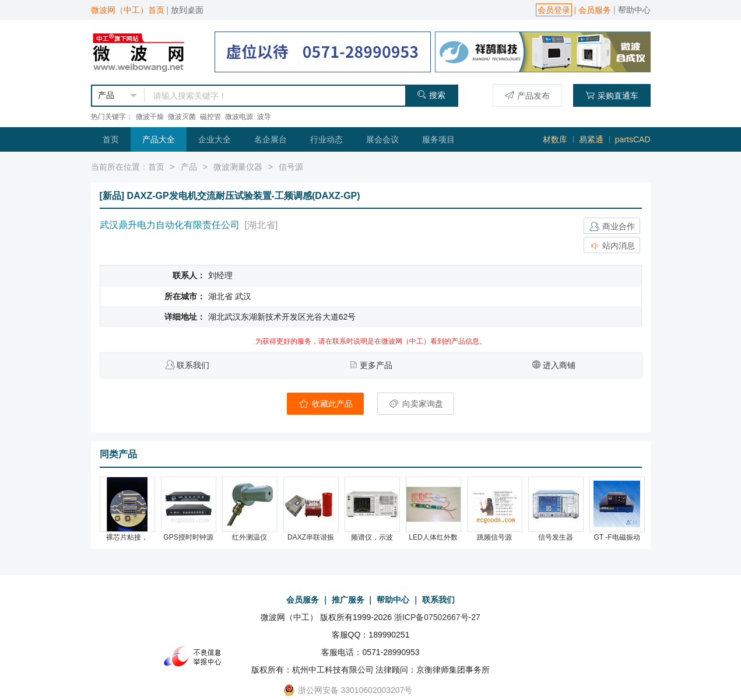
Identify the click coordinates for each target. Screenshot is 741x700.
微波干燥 (150, 117)
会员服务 (595, 10)
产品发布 (527, 95)
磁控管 (210, 117)
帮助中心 (634, 10)
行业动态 (326, 139)
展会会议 (382, 139)
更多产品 (376, 365)
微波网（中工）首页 (128, 10)
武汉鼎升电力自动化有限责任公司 (170, 225)
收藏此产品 (325, 404)
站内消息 (612, 246)
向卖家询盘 (416, 404)
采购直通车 (612, 95)
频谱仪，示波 (372, 537)
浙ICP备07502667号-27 (437, 617)
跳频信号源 (494, 537)
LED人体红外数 (433, 537)
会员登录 (554, 10)
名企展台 (271, 139)
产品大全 (159, 139)
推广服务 (348, 600)
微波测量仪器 (238, 167)
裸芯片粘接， (127, 537)
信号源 (291, 167)
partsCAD (633, 139)
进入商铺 (559, 365)
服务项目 (438, 139)
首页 (111, 139)
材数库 (555, 139)
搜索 (431, 95)
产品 (189, 167)
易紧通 (591, 139)
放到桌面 (187, 10)
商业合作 (612, 226)
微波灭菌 (182, 117)
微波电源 (239, 117)
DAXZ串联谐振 (311, 537)
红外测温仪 (250, 537)
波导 (264, 117)
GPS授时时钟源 (188, 537)
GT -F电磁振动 (617, 537)
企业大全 (215, 139)
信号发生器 (556, 537)
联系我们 (193, 365)
